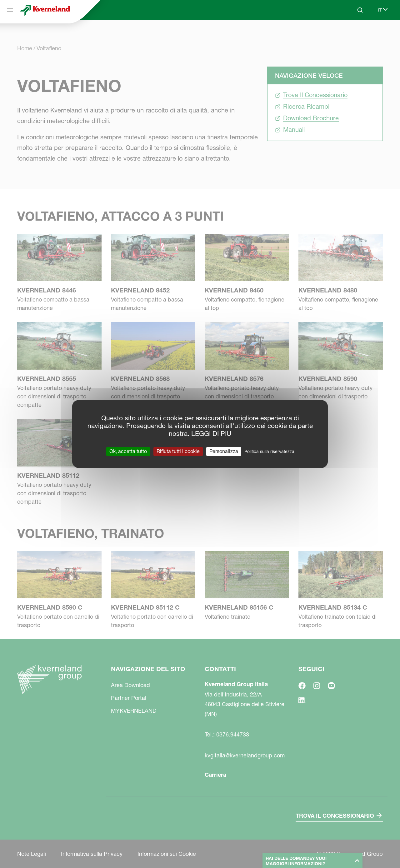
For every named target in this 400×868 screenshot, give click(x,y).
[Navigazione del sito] (10, 10)
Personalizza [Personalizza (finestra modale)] (224, 451)
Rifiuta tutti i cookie (178, 451)
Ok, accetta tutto (128, 451)
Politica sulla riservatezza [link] (269, 451)
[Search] (360, 10)
